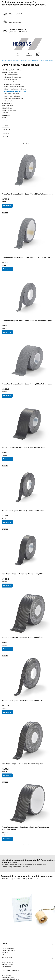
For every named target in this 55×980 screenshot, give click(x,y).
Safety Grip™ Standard (11, 75)
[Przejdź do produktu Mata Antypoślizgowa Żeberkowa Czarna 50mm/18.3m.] (27, 740)
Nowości (4, 117)
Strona (25, 143)
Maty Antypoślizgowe (9, 110)
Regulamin (5, 952)
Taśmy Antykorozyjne (11, 101)
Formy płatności (7, 975)
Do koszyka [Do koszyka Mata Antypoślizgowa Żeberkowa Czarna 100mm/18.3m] (7, 649)
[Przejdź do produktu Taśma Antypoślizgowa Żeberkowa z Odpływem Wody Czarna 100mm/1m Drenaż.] (27, 803)
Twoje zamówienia (7, 963)
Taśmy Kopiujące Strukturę (12, 84)
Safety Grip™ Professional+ (12, 77)
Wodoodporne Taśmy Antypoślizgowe (16, 82)
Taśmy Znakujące (7, 106)
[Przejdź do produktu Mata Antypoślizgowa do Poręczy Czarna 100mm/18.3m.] (27, 423)
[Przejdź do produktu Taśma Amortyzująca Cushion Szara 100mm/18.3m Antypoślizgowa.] (27, 360)
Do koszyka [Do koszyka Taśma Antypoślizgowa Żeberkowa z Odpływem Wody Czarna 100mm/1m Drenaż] (7, 839)
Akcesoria (5, 113)
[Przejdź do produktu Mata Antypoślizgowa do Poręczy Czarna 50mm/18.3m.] (27, 550)
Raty (3, 954)
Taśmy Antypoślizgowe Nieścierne (15, 89)
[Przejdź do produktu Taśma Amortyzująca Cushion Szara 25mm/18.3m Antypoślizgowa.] (27, 296)
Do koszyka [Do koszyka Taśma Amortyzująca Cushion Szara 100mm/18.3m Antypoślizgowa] (7, 396)
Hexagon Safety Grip (10, 79)
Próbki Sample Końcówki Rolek (12, 70)
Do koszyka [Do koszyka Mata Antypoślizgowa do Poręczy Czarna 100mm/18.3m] (7, 459)
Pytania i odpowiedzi (8, 950)
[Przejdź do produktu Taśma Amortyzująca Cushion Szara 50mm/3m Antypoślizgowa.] (27, 233)
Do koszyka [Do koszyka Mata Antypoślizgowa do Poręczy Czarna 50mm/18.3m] (7, 585)
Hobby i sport (6, 115)
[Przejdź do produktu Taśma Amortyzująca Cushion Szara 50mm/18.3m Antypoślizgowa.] (27, 170)
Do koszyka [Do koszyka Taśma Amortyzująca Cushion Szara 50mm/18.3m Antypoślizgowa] (7, 206)
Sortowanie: (5, 133)
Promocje (5, 120)
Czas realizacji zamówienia (10, 979)
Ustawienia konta (7, 965)
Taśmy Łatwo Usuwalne (11, 94)
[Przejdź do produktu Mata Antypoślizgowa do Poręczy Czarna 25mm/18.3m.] (27, 486)
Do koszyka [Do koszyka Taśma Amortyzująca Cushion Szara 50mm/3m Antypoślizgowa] (7, 269)
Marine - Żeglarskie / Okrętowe (14, 87)
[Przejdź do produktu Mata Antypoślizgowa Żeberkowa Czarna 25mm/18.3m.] (27, 676)
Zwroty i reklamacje (8, 948)
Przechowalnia (6, 967)
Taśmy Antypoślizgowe (47, 61)
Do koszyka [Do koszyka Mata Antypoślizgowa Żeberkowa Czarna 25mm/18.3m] (7, 712)
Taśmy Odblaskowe (8, 108)
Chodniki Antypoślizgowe (12, 96)
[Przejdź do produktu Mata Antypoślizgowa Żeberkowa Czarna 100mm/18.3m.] (27, 613)
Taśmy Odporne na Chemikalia (14, 98)
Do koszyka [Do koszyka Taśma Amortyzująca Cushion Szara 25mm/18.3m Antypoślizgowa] (7, 332)
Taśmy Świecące (7, 103)
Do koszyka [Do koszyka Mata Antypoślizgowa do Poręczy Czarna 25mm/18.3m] (7, 522)
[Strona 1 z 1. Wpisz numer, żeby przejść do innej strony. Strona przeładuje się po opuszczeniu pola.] (29, 143)
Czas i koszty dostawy (9, 977)
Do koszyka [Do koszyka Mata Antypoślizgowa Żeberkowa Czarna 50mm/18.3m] (7, 775)
